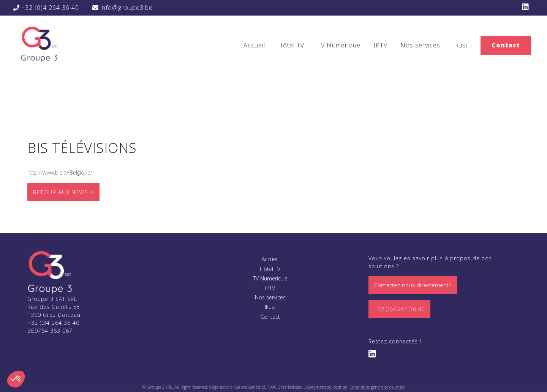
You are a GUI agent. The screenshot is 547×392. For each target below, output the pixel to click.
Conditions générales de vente (377, 387)
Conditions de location (327, 387)
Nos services (420, 45)
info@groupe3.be (123, 8)
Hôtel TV (291, 45)
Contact (506, 45)
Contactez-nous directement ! (413, 285)
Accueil (254, 45)
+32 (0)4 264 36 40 (46, 8)
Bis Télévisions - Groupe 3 (39, 44)
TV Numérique (339, 45)
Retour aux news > (63, 192)
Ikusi (460, 45)
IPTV (380, 45)
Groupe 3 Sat (50, 272)
